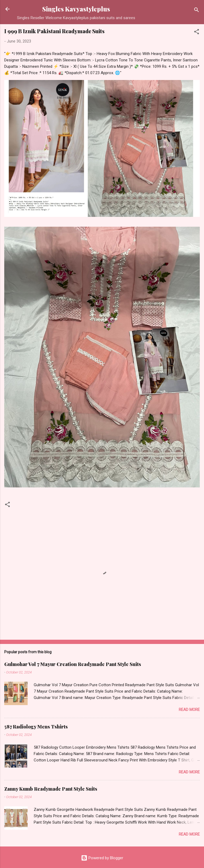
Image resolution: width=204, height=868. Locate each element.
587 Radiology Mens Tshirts (36, 727)
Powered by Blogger (102, 858)
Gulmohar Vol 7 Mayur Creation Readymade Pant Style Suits (73, 664)
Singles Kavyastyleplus (76, 9)
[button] (197, 33)
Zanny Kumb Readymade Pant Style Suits (51, 789)
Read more (189, 710)
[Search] (197, 11)
